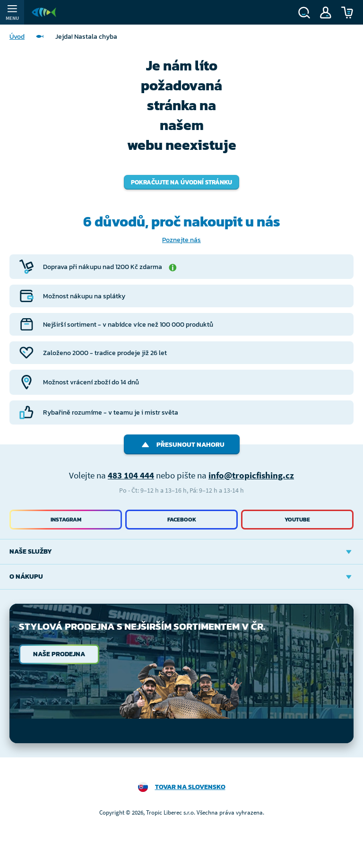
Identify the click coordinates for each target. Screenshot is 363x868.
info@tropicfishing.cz (251, 475)
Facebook (182, 520)
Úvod (17, 37)
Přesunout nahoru (182, 445)
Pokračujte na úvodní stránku (181, 182)
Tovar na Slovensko (190, 787)
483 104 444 (131, 475)
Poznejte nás (181, 240)
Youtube (297, 520)
